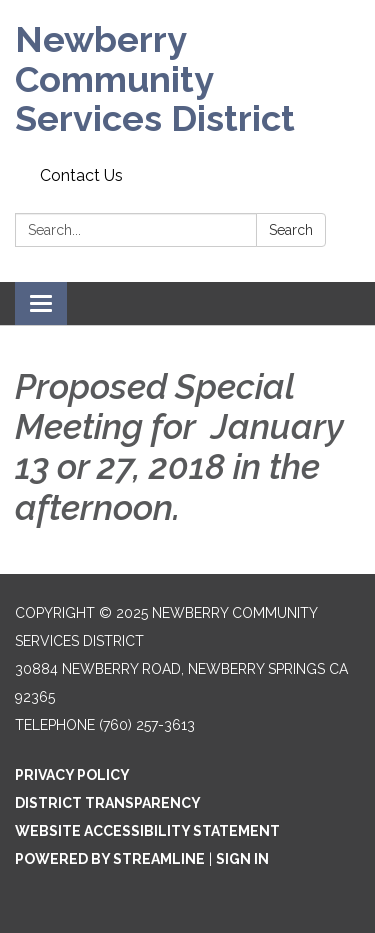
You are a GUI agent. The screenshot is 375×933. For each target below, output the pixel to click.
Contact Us (81, 175)
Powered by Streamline (110, 859)
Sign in (242, 859)
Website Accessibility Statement (147, 831)
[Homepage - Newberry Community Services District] (187, 79)
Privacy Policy (72, 775)
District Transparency (108, 803)
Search (291, 230)
